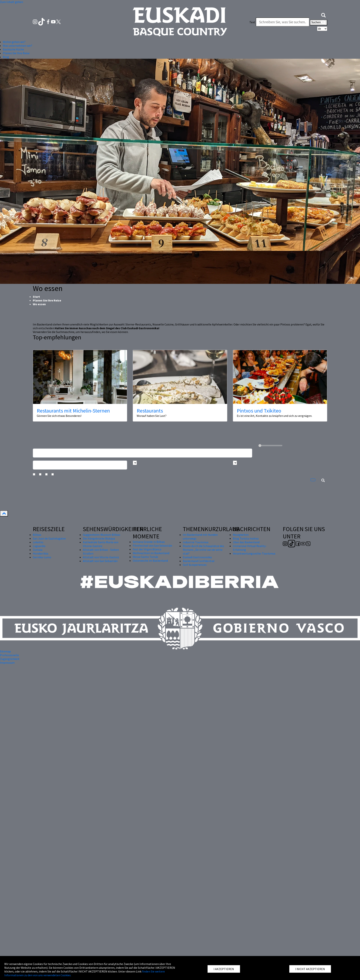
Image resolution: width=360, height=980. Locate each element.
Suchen (319, 23)
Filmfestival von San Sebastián (152, 546)
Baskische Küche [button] (13, 49)
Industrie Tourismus (196, 542)
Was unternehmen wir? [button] (18, 46)
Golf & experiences (195, 565)
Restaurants (150, 411)
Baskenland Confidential (199, 561)
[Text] (283, 22)
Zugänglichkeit (10, 659)
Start (36, 297)
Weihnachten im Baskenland (151, 553)
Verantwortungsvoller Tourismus (254, 553)
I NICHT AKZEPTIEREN (310, 969)
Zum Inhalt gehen (12, 2)
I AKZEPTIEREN (224, 969)
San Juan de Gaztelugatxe (49, 538)
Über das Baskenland (246, 542)
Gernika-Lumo (42, 557)
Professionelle (9, 655)
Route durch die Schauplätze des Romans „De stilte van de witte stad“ (203, 550)
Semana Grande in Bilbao (149, 542)
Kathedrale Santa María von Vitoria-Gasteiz (101, 544)
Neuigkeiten (241, 535)
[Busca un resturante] (142, 453)
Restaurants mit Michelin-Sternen (73, 411)
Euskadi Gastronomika (197, 557)
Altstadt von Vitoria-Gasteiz (101, 557)
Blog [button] (6, 57)
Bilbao (37, 535)
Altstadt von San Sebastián (100, 561)
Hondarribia (40, 553)
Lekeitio (38, 542)
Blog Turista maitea (246, 538)
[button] (323, 15)
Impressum (7, 663)
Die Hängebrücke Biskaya (99, 538)
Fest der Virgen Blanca (147, 549)
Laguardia (39, 546)
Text (252, 22)
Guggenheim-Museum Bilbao (102, 535)
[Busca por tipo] (235, 463)
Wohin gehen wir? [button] (14, 42)
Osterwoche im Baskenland (150, 561)
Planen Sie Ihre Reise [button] (16, 53)
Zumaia (38, 550)
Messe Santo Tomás (145, 557)
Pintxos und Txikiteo (259, 411)
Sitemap (5, 651)
